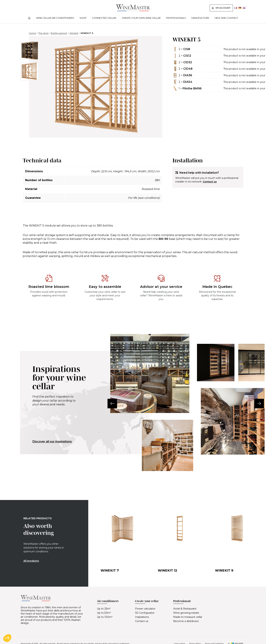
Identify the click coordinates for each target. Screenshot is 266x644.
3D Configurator (145, 613)
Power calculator (145, 609)
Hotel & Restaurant (185, 609)
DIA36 (188, 75)
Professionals (176, 18)
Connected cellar (104, 18)
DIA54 (188, 82)
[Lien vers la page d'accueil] (133, 10)
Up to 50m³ (104, 613)
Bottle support (59, 33)
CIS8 (187, 49)
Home (33, 33)
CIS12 (187, 56)
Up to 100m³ (105, 617)
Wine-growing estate (186, 613)
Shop (83, 18)
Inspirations (142, 617)
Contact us (210, 182)
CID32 (188, 62)
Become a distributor (186, 621)
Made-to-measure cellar (188, 617)
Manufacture (200, 18)
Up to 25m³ (104, 609)
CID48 (188, 69)
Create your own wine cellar (141, 18)
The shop (43, 33)
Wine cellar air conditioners (55, 18)
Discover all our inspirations (52, 441)
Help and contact (226, 18)
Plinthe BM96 (192, 88)
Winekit (74, 33)
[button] (110, 404)
